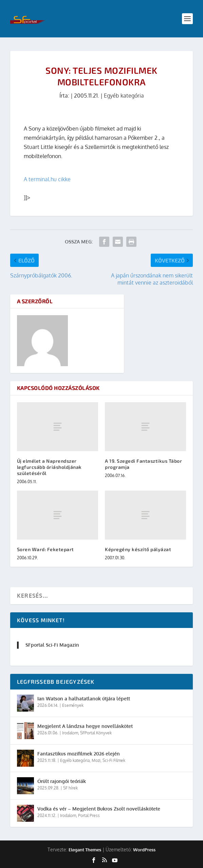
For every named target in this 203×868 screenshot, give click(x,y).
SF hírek (70, 788)
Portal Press (89, 815)
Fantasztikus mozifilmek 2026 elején (79, 754)
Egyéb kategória (124, 96)
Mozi (96, 760)
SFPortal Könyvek (96, 733)
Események (73, 705)
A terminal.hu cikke (47, 179)
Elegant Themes (85, 850)
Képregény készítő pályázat (138, 549)
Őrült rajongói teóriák (62, 781)
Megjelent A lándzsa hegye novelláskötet (85, 726)
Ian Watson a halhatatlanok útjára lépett (84, 699)
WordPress (144, 850)
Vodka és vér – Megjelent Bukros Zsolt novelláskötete (99, 809)
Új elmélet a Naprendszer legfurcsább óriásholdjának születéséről (49, 467)
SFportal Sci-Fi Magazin (52, 645)
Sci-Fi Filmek (114, 760)
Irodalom (70, 733)
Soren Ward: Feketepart (45, 549)
